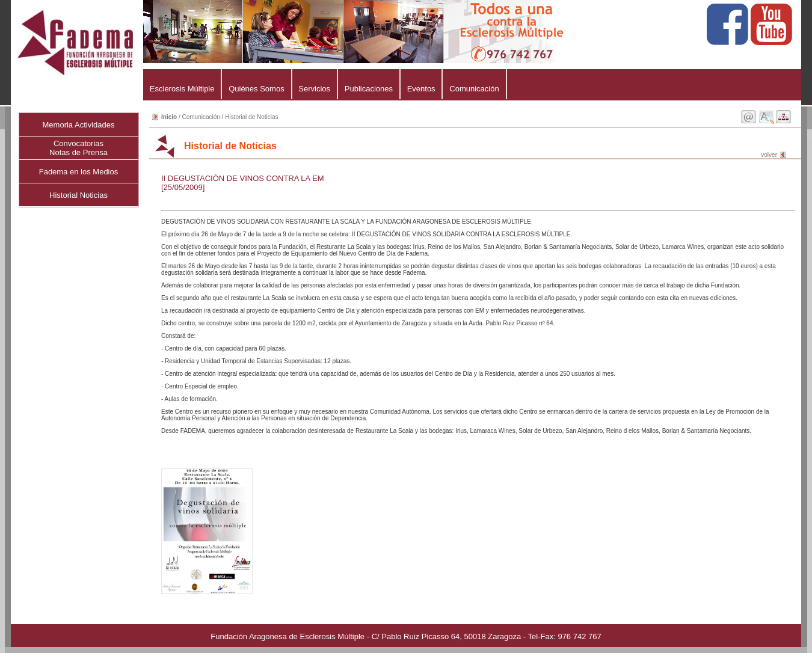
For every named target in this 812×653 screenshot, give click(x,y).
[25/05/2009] (183, 187)
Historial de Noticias (251, 117)
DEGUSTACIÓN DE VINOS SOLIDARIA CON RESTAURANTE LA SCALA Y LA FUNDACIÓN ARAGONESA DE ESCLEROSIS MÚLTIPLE (474, 326)
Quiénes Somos (256, 89)
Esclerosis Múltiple (182, 89)
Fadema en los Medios (79, 172)
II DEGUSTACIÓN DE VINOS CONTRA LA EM (243, 178)
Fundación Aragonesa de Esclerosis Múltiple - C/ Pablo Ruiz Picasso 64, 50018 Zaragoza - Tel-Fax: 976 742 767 (406, 636)
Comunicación (474, 89)
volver (769, 155)
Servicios (315, 89)
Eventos (421, 89)
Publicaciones (369, 89)
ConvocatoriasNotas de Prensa (78, 148)
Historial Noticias (78, 195)
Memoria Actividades (79, 125)
